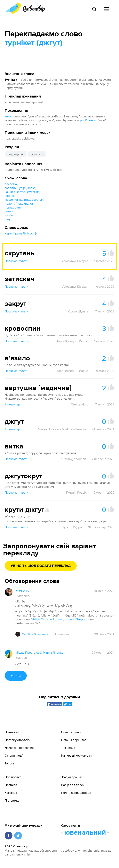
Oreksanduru (80, 404)
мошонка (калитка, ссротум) (24, 200)
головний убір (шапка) (20, 188)
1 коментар (12, 404)
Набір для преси (73, 785)
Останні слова (71, 732)
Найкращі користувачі (77, 755)
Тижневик (68, 748)
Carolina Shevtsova (35, 634)
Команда (11, 793)
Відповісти (23, 596)
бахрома (11, 184)
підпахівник (13, 207)
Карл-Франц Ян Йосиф (21, 233)
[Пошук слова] (94, 9)
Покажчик (12, 732)
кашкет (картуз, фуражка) (22, 192)
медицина (16, 154)
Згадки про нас (72, 777)
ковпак (10, 196)
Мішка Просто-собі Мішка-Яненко (62, 429)
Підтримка (12, 800)
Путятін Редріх (76, 492)
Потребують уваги (18, 740)
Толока (10, 763)
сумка (9, 211)
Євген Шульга (78, 311)
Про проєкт (13, 777)
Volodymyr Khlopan (75, 261)
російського (89, 120)
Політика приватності (76, 793)
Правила (11, 785)
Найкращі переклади (20, 748)
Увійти (16, 676)
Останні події (14, 755)
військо (37, 154)
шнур (8, 219)
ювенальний (85, 833)
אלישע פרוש (24, 591)
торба (9, 215)
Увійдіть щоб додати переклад (41, 566)
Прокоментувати (16, 261)
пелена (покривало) (19, 203)
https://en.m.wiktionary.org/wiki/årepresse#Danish (60, 619)
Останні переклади (75, 740)
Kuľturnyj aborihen (73, 459)
